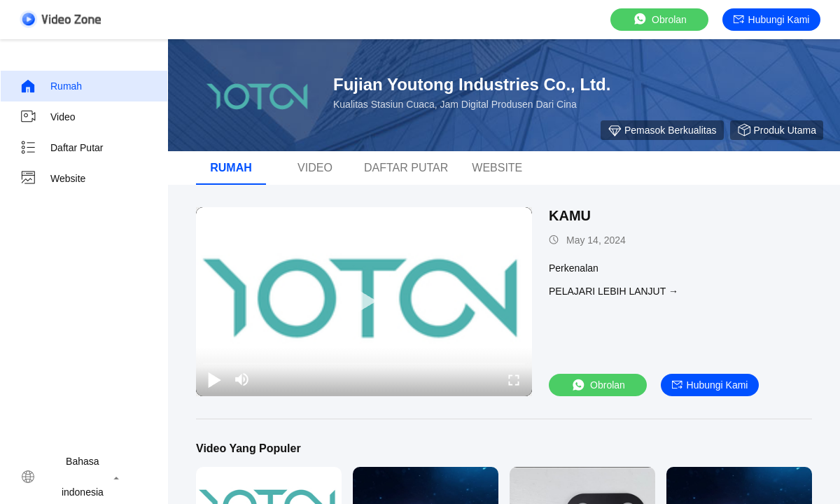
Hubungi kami (772, 20)
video (48, 117)
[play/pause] (214, 379)
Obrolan (659, 19)
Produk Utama (777, 130)
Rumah (51, 86)
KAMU (570, 216)
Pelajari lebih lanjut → (614, 291)
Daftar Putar (61, 148)
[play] (364, 302)
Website (52, 178)
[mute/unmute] (242, 379)
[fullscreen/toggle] (514, 379)
